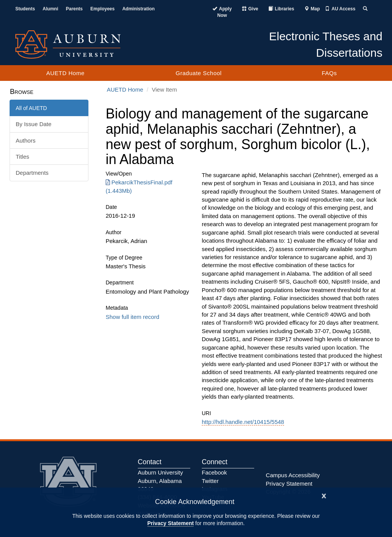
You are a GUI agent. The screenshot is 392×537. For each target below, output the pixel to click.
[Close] (324, 495)
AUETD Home (65, 73)
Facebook (214, 472)
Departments (32, 173)
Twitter (210, 481)
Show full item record (132, 317)
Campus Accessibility (293, 475)
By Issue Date (33, 124)
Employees (102, 9)
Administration (138, 9)
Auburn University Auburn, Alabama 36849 (160, 481)
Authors (26, 140)
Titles (22, 157)
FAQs (329, 73)
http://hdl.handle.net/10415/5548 (243, 422)
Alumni (50, 9)
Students (25, 9)
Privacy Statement (171, 523)
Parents (74, 9)
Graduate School (199, 73)
